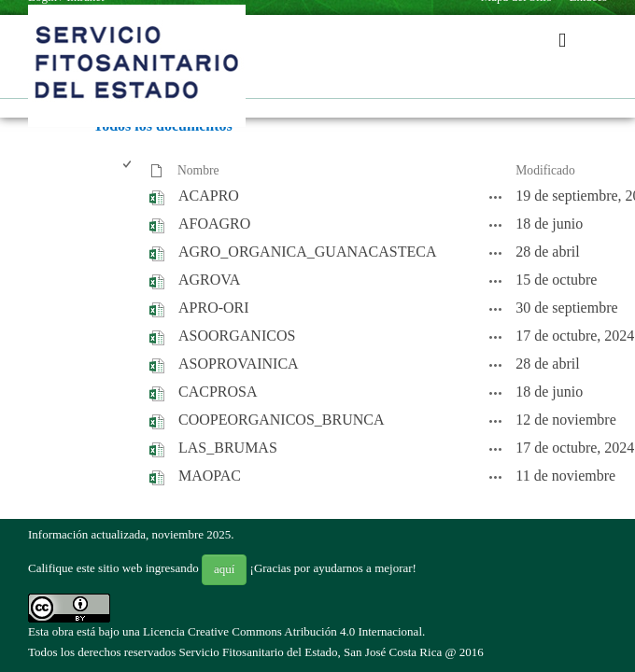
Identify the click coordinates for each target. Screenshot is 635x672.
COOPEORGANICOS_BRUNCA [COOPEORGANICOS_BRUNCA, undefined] (281, 420)
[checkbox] (128, 171)
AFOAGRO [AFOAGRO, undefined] (214, 224)
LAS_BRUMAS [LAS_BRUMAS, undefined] (228, 448)
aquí (224, 569)
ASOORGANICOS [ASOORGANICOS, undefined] (237, 336)
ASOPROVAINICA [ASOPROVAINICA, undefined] (239, 364)
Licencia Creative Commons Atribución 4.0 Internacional (282, 631)
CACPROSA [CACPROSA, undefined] (218, 392)
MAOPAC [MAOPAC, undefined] (210, 476)
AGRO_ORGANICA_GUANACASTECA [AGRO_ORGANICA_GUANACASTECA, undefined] (307, 252)
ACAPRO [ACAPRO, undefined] (209, 196)
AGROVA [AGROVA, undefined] (209, 280)
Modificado (545, 170)
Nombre (198, 170)
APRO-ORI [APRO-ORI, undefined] (214, 308)
